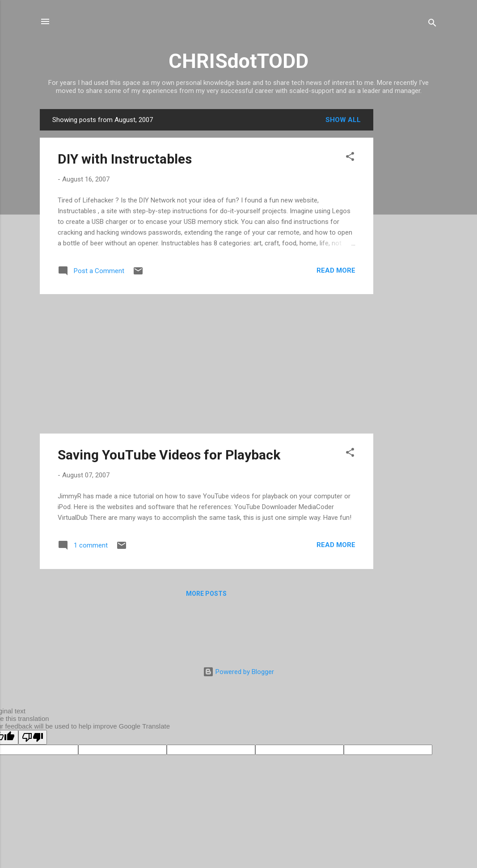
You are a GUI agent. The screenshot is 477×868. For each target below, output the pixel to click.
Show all (343, 120)
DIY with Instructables (125, 159)
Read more (336, 270)
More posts (206, 594)
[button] (350, 158)
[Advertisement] (409, 243)
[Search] (432, 24)
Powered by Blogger (238, 672)
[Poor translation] (33, 737)
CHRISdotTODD (238, 61)
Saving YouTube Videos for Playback (169, 455)
